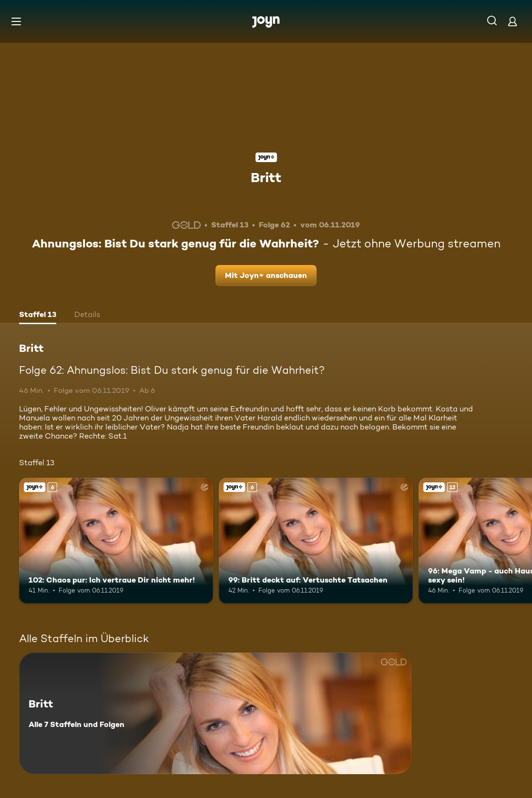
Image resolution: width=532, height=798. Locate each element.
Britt (266, 177)
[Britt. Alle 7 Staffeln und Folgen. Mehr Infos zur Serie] (215, 713)
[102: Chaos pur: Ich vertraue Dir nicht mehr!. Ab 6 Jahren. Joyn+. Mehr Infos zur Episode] (116, 541)
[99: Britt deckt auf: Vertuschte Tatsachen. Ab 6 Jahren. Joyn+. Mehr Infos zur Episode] (316, 541)
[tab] (38, 316)
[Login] (512, 21)
